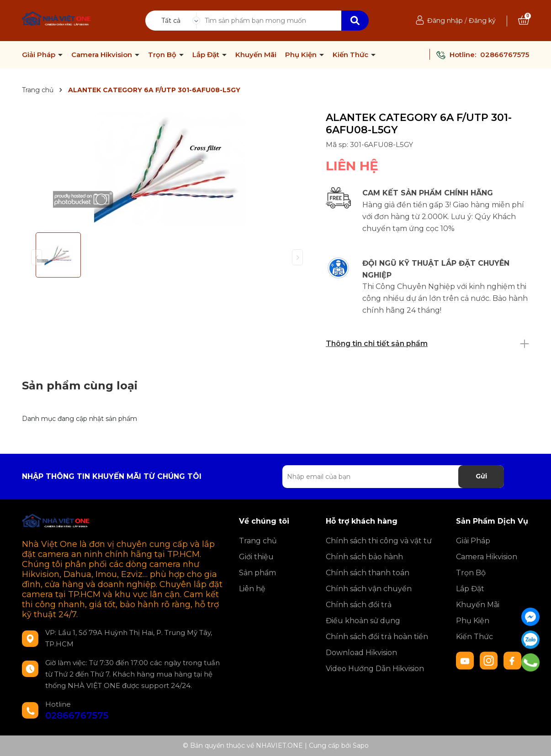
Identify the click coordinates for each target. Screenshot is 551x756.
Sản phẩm (257, 573)
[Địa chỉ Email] (393, 477)
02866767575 (505, 55)
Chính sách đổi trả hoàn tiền (377, 637)
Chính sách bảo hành (364, 557)
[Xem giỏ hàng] (524, 21)
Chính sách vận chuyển (369, 589)
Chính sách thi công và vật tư (379, 541)
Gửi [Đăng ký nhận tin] (481, 476)
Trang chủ (258, 541)
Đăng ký (482, 21)
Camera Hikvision (103, 55)
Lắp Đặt (207, 55)
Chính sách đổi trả (359, 605)
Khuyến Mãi (256, 55)
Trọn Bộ (163, 55)
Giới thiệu (256, 557)
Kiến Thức (351, 55)
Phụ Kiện (302, 55)
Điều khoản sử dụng (363, 621)
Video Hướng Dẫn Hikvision (375, 669)
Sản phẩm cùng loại (80, 386)
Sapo (361, 745)
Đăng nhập (445, 21)
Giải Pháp (40, 55)
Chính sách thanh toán (368, 573)
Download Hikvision (361, 653)
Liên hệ (252, 589)
